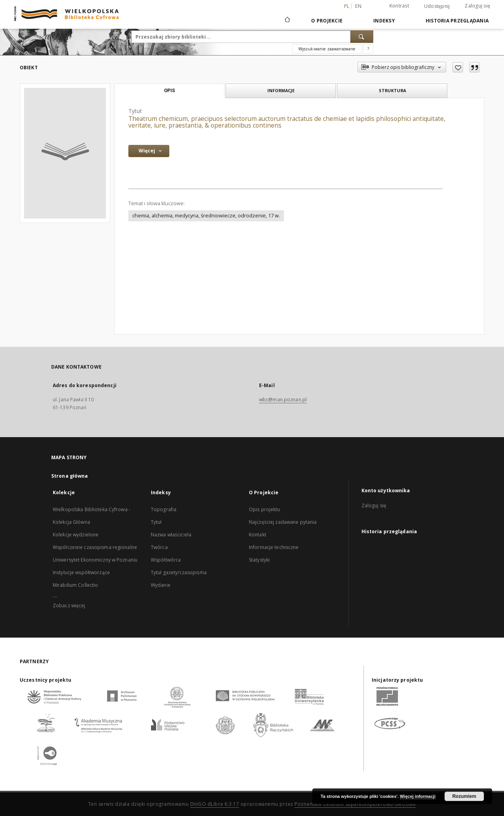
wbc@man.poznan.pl (283, 400)
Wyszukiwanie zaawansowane (327, 49)
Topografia (164, 509)
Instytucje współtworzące (81, 572)
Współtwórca (166, 560)
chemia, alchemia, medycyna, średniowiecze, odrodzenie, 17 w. (206, 216)
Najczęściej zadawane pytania (283, 522)
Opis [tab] (170, 91)
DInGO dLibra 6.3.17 (215, 804)
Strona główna (70, 476)
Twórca (159, 547)
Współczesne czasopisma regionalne (95, 547)
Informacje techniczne (274, 547)
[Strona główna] (287, 20)
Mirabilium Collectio (75, 585)
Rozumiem (464, 796)
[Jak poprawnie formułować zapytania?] (368, 49)
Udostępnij (437, 6)
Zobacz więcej (69, 606)
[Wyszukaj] (362, 37)
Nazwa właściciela (171, 535)
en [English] (358, 6)
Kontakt (258, 535)
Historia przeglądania (457, 21)
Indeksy (384, 21)
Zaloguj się (477, 6)
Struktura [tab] (392, 90)
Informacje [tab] (281, 90)
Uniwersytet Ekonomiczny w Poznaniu (95, 560)
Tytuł (156, 522)
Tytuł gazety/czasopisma (179, 572)
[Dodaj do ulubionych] (458, 67)
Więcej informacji (418, 796)
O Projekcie (327, 21)
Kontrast (399, 6)
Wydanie (161, 585)
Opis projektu (265, 509)
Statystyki (259, 560)
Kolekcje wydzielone (76, 535)
